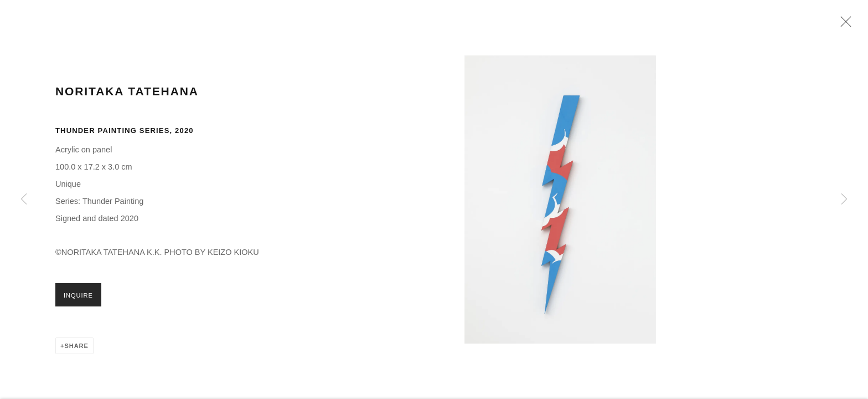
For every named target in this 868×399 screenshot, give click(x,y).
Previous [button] (24, 199)
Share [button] (76, 354)
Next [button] (844, 199)
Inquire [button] (78, 304)
